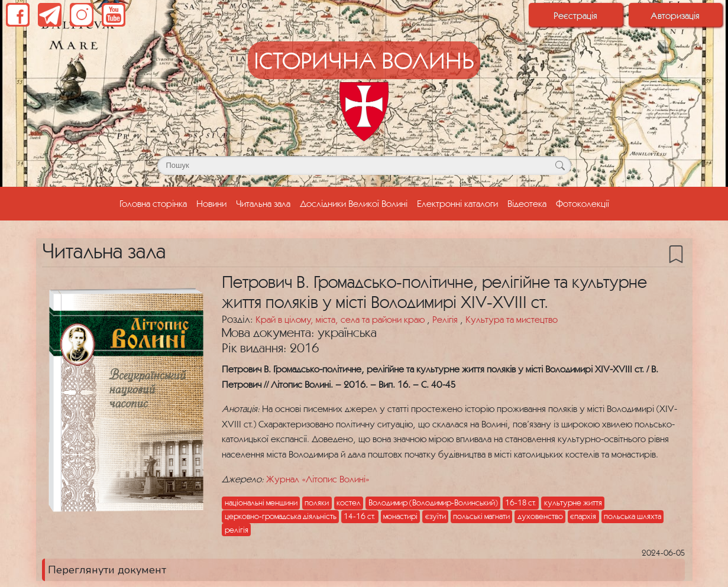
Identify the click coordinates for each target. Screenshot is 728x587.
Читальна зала (263, 203)
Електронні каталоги (457, 203)
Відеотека (527, 203)
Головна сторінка (156, 202)
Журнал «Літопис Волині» (318, 479)
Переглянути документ (107, 570)
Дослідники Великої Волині (354, 203)
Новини (211, 203)
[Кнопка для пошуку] (560, 166)
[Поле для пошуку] (364, 166)
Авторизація (675, 15)
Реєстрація (575, 15)
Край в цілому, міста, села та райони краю (341, 319)
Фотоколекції (583, 203)
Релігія (446, 319)
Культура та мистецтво (512, 319)
